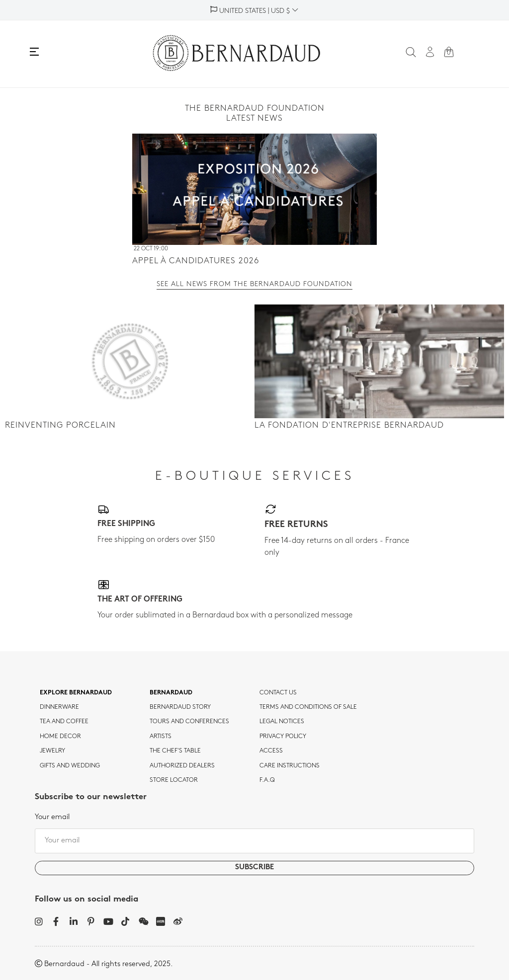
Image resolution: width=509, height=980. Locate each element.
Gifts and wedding (70, 766)
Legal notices (282, 722)
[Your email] (254, 841)
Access (271, 751)
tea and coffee (64, 722)
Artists (161, 737)
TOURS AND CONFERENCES (189, 722)
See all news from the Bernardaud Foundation (254, 285)
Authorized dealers (182, 766)
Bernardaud (171, 693)
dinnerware (59, 707)
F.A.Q (267, 780)
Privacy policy (283, 737)
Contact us (278, 693)
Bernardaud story (180, 707)
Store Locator (174, 780)
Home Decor (60, 737)
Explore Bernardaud (76, 693)
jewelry (52, 751)
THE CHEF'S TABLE (175, 751)
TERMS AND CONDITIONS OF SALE (308, 707)
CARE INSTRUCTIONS (290, 766)
